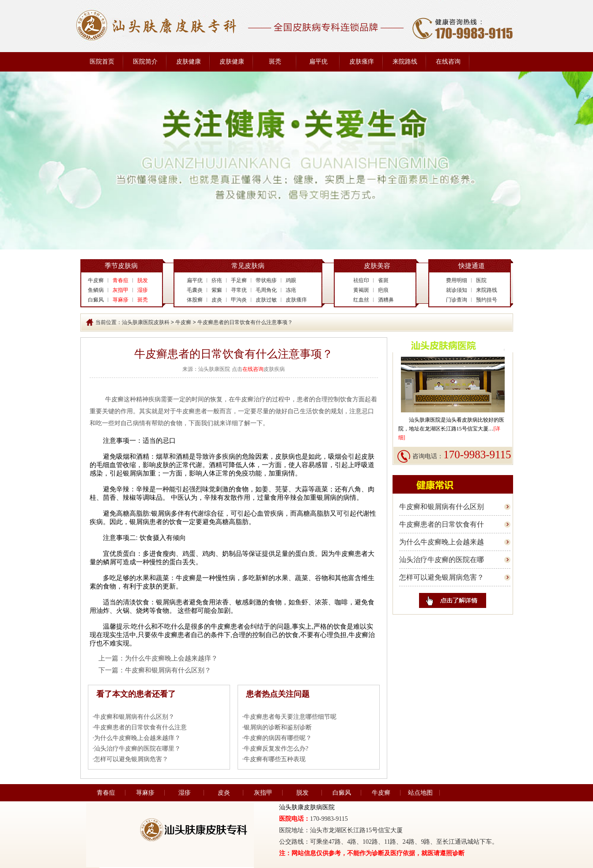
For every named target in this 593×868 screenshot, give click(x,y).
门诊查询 (457, 300)
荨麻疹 (145, 793)
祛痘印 (361, 280)
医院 (481, 280)
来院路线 (405, 62)
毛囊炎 (195, 290)
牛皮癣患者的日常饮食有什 (442, 524)
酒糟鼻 (386, 300)
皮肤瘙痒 (362, 62)
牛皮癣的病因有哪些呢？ (278, 738)
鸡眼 (291, 280)
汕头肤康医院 (425, 420)
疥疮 (217, 280)
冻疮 (291, 290)
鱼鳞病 (96, 290)
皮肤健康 (189, 62)
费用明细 (457, 280)
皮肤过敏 (266, 300)
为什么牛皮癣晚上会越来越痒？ (171, 658)
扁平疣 (318, 62)
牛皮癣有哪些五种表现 (275, 759)
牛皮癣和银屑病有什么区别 (442, 507)
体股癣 (195, 300)
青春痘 (106, 793)
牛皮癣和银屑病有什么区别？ (168, 670)
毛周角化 (266, 290)
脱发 (302, 793)
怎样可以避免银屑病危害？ (131, 759)
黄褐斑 (361, 290)
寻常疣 (239, 290)
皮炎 (217, 300)
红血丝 (361, 300)
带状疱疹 (266, 280)
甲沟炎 (239, 300)
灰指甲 (263, 793)
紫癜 (217, 290)
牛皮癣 (96, 280)
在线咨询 (448, 62)
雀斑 (383, 280)
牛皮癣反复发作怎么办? (276, 749)
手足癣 (239, 280)
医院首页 (102, 62)
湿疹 (185, 793)
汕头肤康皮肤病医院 (307, 807)
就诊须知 (457, 290)
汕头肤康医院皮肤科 (146, 322)
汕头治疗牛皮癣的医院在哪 (442, 560)
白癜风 (96, 300)
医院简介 (145, 62)
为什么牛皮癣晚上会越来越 (442, 542)
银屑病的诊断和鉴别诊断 (278, 727)
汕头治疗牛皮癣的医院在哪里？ (137, 749)
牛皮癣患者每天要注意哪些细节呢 (290, 717)
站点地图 (420, 793)
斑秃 (275, 62)
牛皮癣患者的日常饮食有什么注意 (140, 727)
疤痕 (383, 290)
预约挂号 (487, 300)
